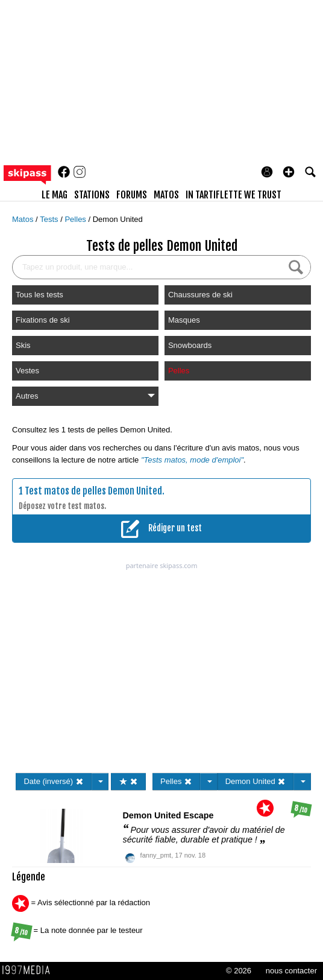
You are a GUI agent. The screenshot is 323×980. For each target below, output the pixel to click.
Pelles (76, 219)
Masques (184, 320)
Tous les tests (39, 295)
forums (132, 195)
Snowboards (190, 345)
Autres (85, 396)
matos (166, 195)
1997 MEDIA (30, 970)
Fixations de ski (43, 320)
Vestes (27, 371)
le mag (55, 195)
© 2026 (239, 971)
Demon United (118, 219)
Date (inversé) (53, 781)
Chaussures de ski (200, 295)
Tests (50, 219)
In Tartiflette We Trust (234, 195)
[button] (289, 172)
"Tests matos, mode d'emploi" (192, 460)
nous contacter (291, 971)
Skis (23, 345)
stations (92, 195)
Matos (24, 219)
